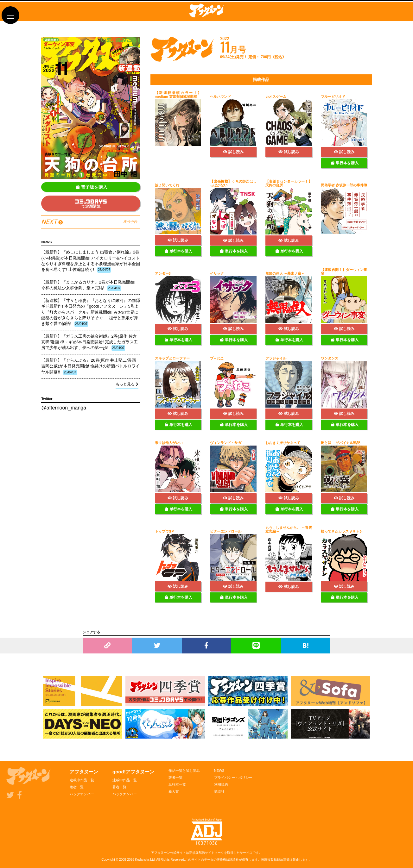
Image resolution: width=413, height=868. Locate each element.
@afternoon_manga (64, 408)
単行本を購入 (345, 163)
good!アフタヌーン (133, 772)
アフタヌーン (84, 772)
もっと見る (127, 384)
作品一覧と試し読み (184, 771)
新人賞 (174, 791)
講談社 (219, 791)
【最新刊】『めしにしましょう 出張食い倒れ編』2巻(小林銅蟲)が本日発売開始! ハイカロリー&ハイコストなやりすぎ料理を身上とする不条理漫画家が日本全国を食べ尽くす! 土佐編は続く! (91, 261)
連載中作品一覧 (82, 780)
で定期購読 (91, 204)
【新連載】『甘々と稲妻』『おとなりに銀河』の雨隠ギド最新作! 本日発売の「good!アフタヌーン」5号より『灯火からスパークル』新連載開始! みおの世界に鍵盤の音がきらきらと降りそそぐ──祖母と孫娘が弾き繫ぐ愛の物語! (91, 312)
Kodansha (142, 860)
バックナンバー (82, 794)
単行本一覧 (177, 784)
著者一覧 (77, 787)
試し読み (233, 152)
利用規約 (221, 784)
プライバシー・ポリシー (233, 777)
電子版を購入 (92, 187)
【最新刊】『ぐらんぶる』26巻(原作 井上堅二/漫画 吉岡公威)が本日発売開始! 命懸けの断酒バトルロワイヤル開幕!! (90, 366)
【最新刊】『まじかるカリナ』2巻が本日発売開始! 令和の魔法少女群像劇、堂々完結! (88, 285)
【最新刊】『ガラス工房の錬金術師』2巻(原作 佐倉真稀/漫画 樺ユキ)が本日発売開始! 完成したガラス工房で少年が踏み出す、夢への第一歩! (89, 342)
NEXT (89, 222)
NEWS (219, 771)
